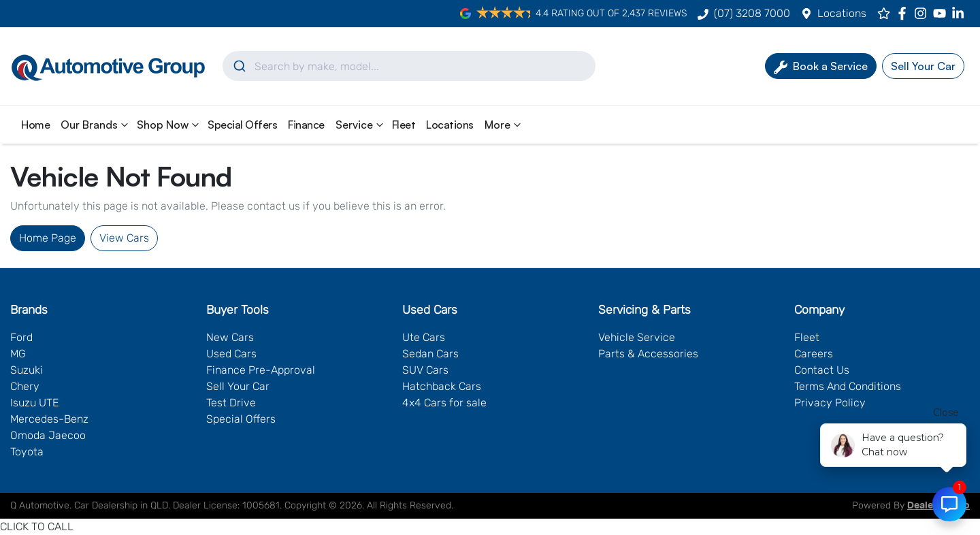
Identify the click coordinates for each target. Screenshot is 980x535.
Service (361, 125)
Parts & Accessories (648, 354)
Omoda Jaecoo (48, 435)
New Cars (230, 337)
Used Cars (231, 354)
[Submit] (239, 66)
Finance (306, 125)
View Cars (124, 238)
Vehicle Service (637, 337)
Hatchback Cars (442, 386)
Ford (21, 337)
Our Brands (96, 125)
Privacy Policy (830, 403)
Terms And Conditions (848, 386)
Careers (814, 354)
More (504, 125)
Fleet (404, 125)
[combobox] (409, 66)
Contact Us (822, 370)
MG (18, 354)
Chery (25, 386)
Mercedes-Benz (49, 419)
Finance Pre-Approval (261, 370)
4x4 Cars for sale (444, 403)
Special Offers (242, 125)
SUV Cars (425, 370)
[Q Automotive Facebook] (905, 13)
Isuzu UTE (34, 403)
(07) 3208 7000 (752, 13)
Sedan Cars (430, 354)
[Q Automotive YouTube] (942, 13)
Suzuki (27, 370)
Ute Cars (424, 337)
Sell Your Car (238, 386)
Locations (842, 13)
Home (35, 125)
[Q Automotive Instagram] (923, 13)
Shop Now (169, 125)
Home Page (48, 238)
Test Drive (231, 403)
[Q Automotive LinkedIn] (961, 13)
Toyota (27, 452)
